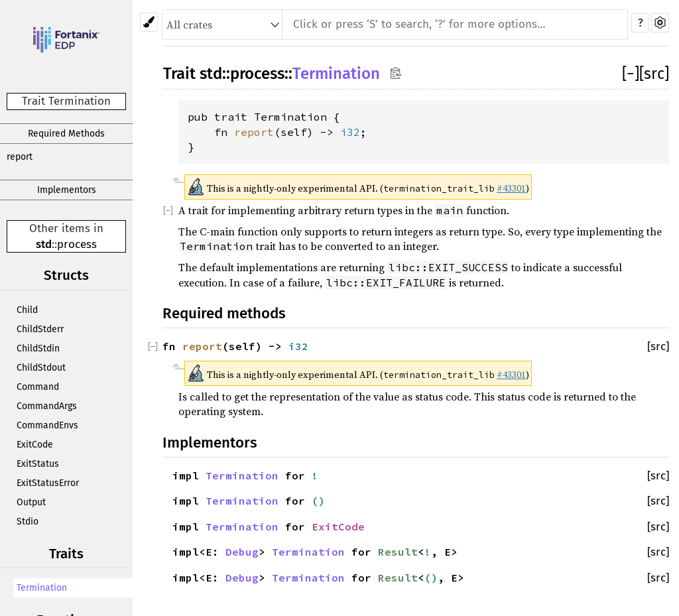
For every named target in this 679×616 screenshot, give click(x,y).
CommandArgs (47, 406)
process (77, 244)
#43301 (511, 188)
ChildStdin (38, 348)
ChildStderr (40, 329)
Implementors (67, 190)
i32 (350, 132)
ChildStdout (41, 368)
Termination (42, 588)
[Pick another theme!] (149, 22)
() (318, 501)
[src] (654, 74)
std (44, 244)
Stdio (28, 522)
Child (27, 310)
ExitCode (35, 445)
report (20, 157)
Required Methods (66, 134)
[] (631, 74)
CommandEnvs (47, 425)
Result (398, 552)
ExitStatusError (48, 483)
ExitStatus (38, 464)
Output (31, 502)
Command (38, 387)
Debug (242, 552)
